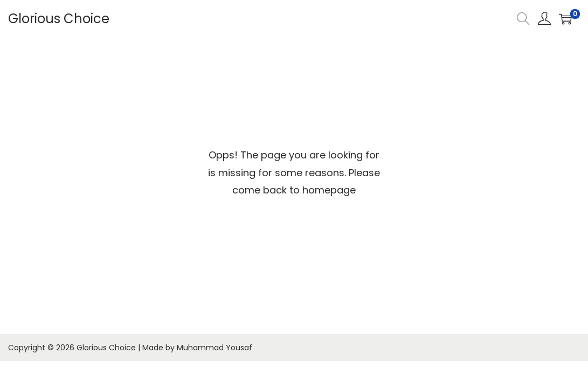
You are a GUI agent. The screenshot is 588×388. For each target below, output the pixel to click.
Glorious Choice (59, 19)
